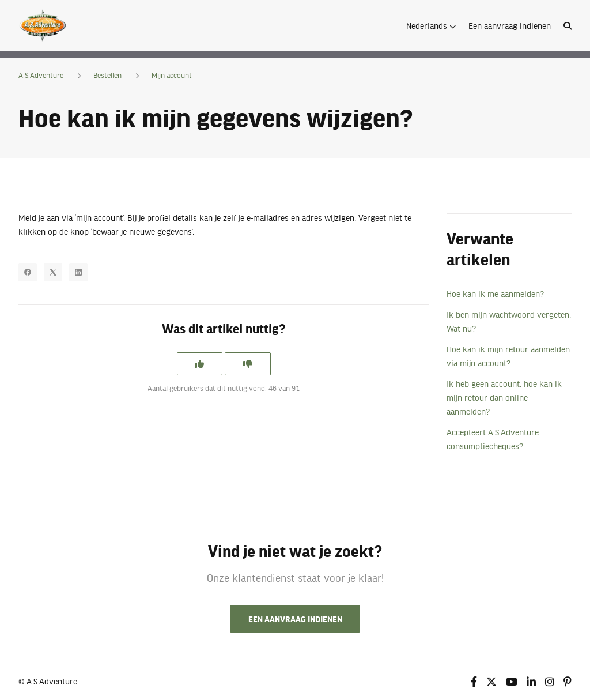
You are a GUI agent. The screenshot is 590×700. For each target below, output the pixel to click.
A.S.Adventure (41, 75)
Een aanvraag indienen (510, 25)
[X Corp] (53, 272)
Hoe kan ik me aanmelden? (495, 293)
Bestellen (107, 75)
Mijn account (172, 75)
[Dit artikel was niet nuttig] (248, 364)
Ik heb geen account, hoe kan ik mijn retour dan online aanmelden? (504, 397)
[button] (431, 25)
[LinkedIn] (78, 272)
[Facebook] (28, 272)
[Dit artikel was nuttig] (199, 364)
